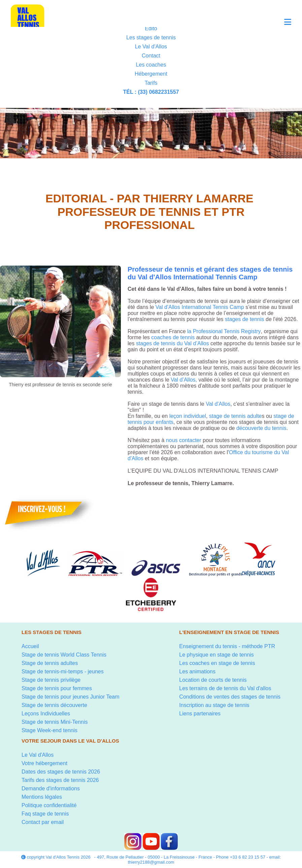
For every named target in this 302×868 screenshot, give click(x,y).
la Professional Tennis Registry (224, 331)
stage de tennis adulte (236, 416)
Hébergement (151, 74)
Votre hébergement (44, 763)
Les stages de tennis (151, 37)
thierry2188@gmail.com (151, 862)
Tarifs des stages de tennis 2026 (60, 780)
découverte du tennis (261, 428)
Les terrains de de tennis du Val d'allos (225, 688)
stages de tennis (245, 319)
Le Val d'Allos (151, 47)
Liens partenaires (200, 714)
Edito (151, 28)
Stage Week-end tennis (49, 730)
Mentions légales (42, 797)
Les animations (197, 672)
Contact (151, 56)
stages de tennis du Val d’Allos (173, 343)
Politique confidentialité (49, 805)
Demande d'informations (51, 788)
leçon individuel (187, 416)
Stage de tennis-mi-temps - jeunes (63, 672)
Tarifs (151, 83)
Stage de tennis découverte (54, 705)
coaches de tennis (173, 337)
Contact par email (43, 822)
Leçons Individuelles (46, 714)
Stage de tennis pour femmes (57, 688)
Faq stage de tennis (45, 814)
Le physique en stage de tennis (216, 655)
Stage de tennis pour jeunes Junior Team (71, 697)
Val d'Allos (218, 404)
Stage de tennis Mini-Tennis (55, 722)
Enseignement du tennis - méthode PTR (227, 646)
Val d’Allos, (184, 380)
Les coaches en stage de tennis (217, 663)
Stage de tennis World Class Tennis (64, 655)
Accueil (30, 646)
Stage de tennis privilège (51, 680)
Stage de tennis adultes (50, 663)
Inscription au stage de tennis (214, 705)
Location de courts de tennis (213, 680)
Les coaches (151, 65)
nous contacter (184, 440)
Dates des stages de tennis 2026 (61, 772)
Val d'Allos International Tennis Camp (200, 307)
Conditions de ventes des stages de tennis (230, 697)
